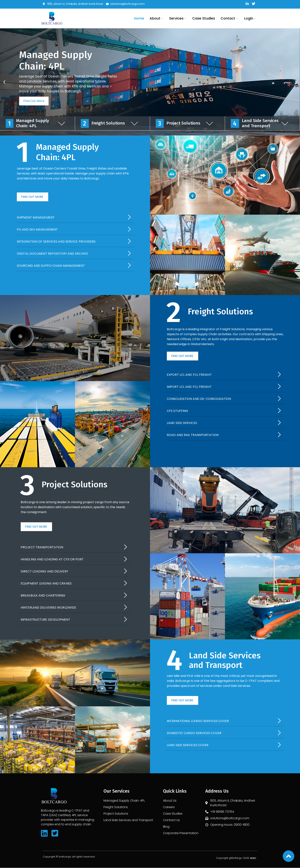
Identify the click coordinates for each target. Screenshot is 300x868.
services (177, 18)
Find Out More (34, 101)
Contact (229, 18)
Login (250, 18)
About (156, 18)
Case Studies (203, 18)
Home (138, 18)
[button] (33, 197)
